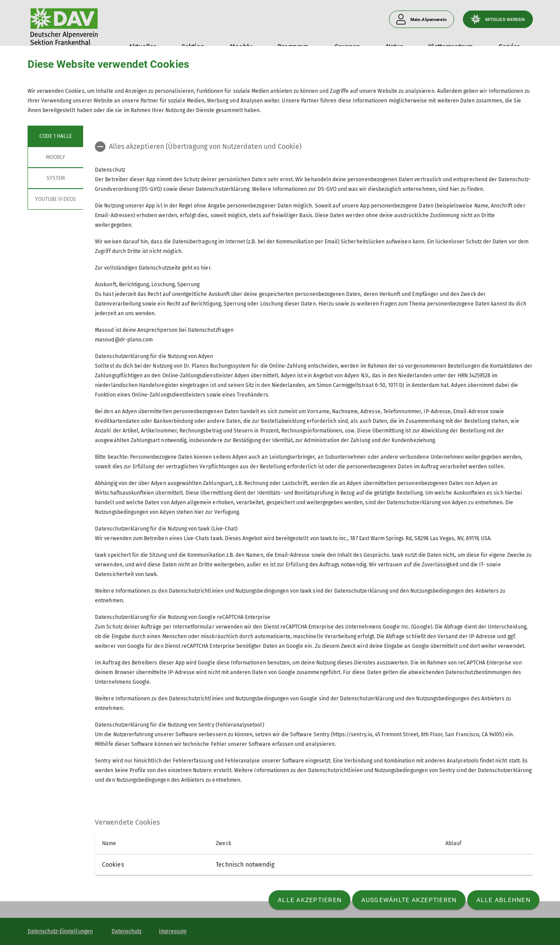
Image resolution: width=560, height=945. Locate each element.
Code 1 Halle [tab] (56, 136)
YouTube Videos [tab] (56, 199)
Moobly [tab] (55, 157)
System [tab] (55, 178)
